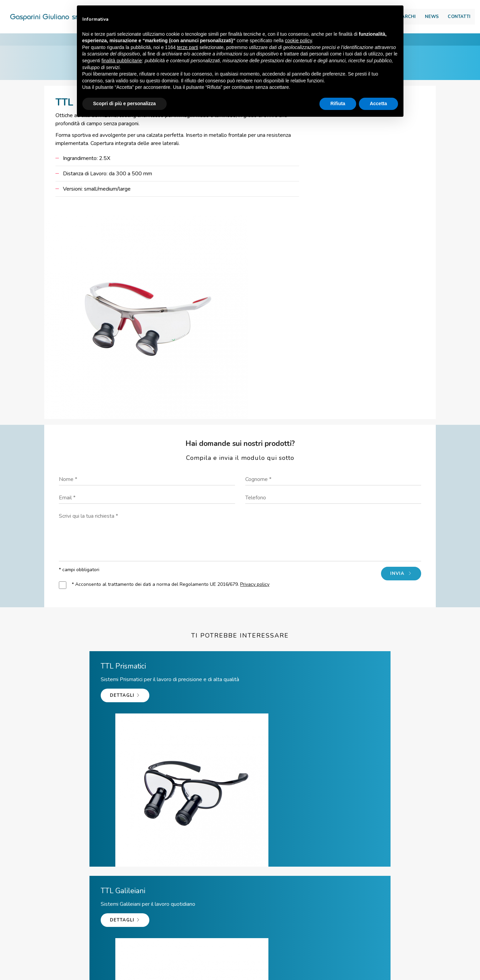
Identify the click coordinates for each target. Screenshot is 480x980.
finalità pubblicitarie (122, 61)
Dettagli (58, 598)
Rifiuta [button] (338, 104)
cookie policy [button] (298, 41)
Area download (435, 7)
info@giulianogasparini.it (250, 927)
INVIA (397, 444)
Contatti (444, 19)
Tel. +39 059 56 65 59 (160, 927)
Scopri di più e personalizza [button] (125, 104)
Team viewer (330, 927)
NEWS (417, 19)
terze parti (187, 48)
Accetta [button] (378, 104)
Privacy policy (259, 454)
